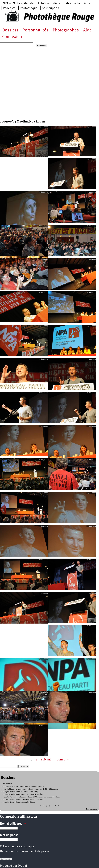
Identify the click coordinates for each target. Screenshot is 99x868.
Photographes (66, 30)
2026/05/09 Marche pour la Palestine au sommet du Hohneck (23, 787)
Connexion (12, 37)
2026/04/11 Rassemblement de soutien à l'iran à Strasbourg (23, 800)
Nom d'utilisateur (13, 824)
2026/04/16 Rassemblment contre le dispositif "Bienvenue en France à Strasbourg (30, 797)
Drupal (22, 866)
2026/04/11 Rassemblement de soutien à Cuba (18, 802)
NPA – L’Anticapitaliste (18, 3)
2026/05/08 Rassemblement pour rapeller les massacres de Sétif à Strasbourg (29, 789)
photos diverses (6, 784)
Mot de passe (10, 835)
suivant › (47, 760)
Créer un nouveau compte (17, 847)
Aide (87, 30)
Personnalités (35, 30)
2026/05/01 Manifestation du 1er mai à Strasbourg (19, 792)
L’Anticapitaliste (49, 3)
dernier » (63, 760)
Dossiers (10, 30)
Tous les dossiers (92, 809)
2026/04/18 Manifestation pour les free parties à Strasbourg (23, 794)
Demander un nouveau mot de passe (25, 851)
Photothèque (29, 8)
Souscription (50, 8)
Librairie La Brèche (77, 3)
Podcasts (9, 8)
